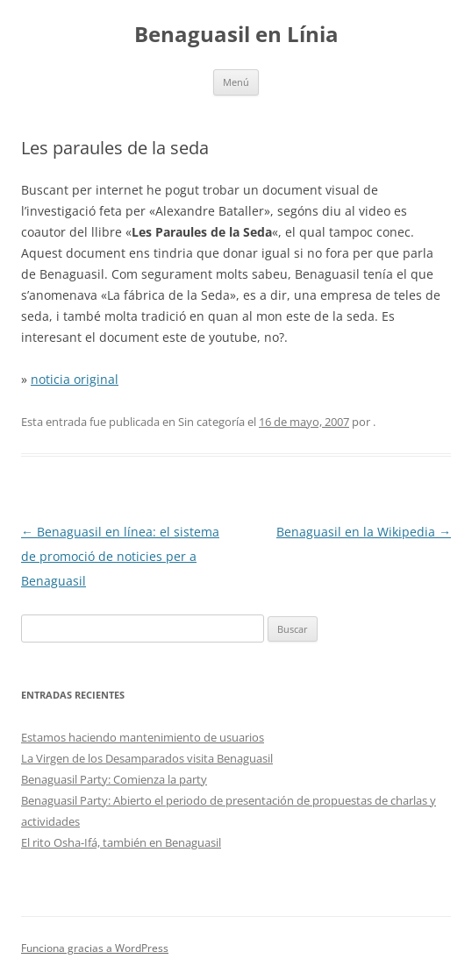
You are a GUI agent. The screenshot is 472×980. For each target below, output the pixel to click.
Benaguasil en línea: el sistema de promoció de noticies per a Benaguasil (120, 556)
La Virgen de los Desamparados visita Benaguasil (147, 758)
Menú (236, 82)
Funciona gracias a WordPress (95, 948)
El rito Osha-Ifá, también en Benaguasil (121, 842)
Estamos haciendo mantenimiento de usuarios (143, 737)
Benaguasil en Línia (236, 35)
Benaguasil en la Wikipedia (364, 532)
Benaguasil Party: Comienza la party (114, 779)
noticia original (75, 379)
